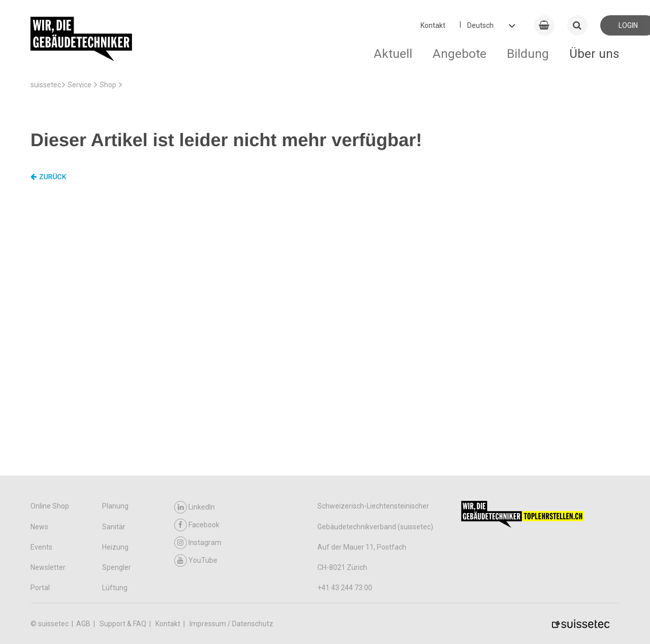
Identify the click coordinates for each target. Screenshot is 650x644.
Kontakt (433, 25)
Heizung (115, 547)
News (39, 527)
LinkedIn (194, 507)
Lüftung (115, 588)
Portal (40, 588)
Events (41, 547)
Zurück (48, 177)
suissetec (46, 85)
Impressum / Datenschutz (231, 624)
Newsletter (48, 567)
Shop (108, 85)
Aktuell (393, 54)
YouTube (196, 561)
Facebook (197, 525)
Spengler (117, 567)
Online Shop (50, 506)
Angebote (460, 54)
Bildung (528, 54)
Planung (115, 506)
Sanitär (114, 527)
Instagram (198, 543)
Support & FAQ (124, 624)
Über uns (594, 54)
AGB (84, 624)
